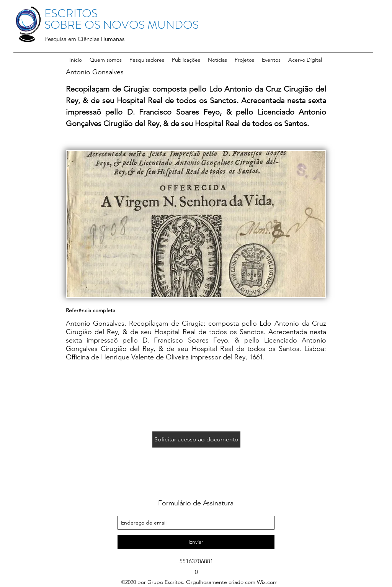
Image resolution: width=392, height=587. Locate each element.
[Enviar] (196, 542)
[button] (147, 60)
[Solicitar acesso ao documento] (196, 439)
